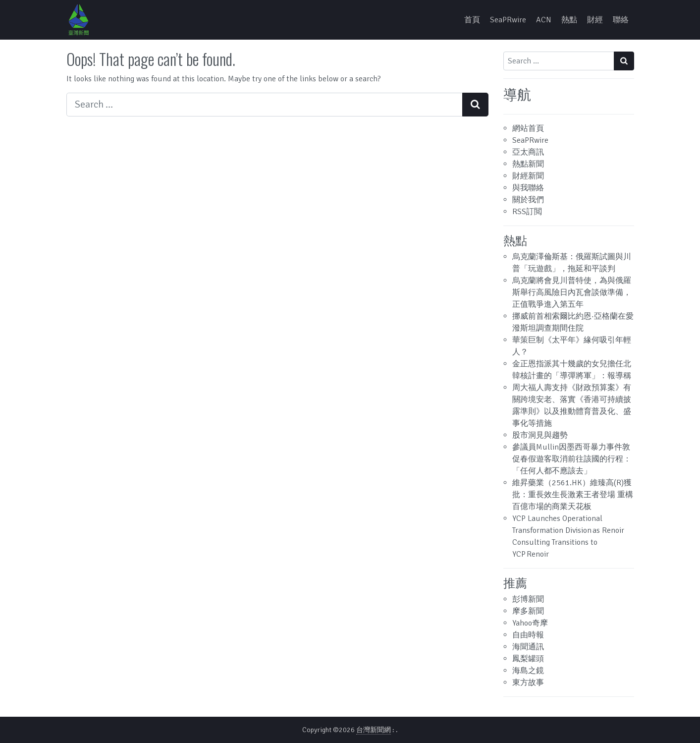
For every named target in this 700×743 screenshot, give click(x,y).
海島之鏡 (528, 671)
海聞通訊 (528, 647)
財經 (595, 20)
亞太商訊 (528, 152)
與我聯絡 (528, 188)
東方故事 (528, 683)
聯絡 (621, 20)
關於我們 (528, 200)
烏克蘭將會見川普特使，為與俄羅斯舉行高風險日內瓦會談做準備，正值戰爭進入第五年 (572, 292)
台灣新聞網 (374, 730)
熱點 (569, 20)
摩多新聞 (528, 611)
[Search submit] (475, 105)
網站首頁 (528, 128)
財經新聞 (528, 176)
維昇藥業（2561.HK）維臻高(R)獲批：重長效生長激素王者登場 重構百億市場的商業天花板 (573, 495)
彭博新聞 (528, 599)
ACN (544, 20)
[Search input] (265, 105)
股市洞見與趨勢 (540, 435)
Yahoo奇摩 (530, 623)
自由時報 (528, 635)
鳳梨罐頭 (528, 659)
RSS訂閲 (527, 212)
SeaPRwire (508, 20)
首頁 (472, 20)
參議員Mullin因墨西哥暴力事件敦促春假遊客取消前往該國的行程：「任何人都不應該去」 (572, 459)
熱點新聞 (528, 164)
